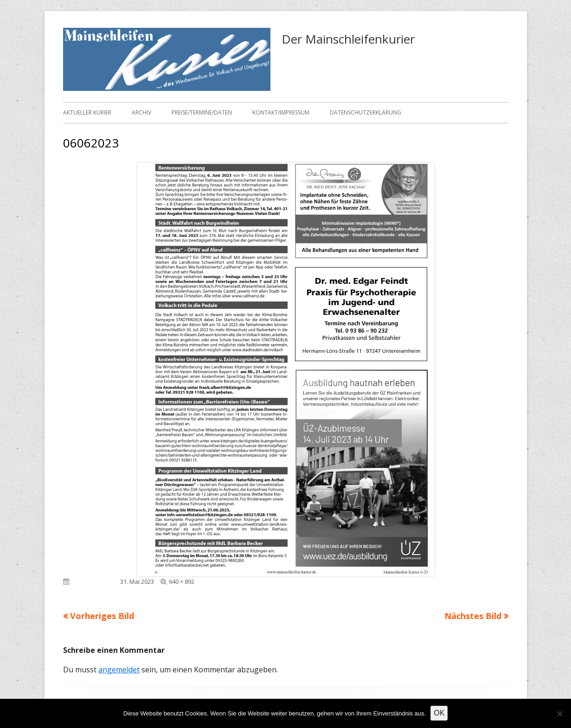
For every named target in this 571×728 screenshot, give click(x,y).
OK (439, 713)
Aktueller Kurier (87, 112)
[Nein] (559, 714)
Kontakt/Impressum (281, 112)
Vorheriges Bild (102, 616)
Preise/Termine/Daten (202, 112)
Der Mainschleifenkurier (348, 39)
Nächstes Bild (473, 616)
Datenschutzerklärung (366, 112)
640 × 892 (182, 581)
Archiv (141, 112)
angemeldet (119, 670)
